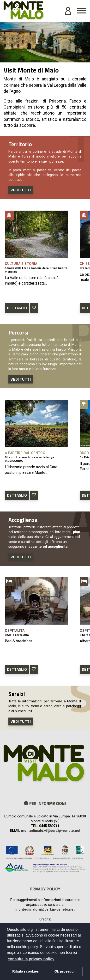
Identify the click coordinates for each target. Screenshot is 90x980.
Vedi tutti (21, 190)
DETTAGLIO (17, 308)
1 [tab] (42, 59)
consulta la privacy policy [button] (31, 959)
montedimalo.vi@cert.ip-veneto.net (51, 831)
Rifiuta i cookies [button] (25, 971)
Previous (4, 41)
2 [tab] (49, 59)
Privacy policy (45, 889)
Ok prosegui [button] (65, 971)
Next (86, 41)
